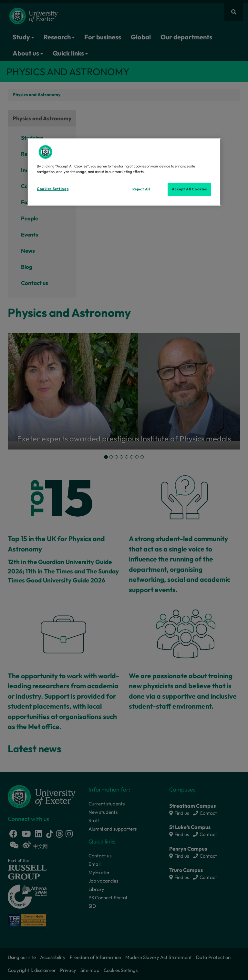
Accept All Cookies (189, 189)
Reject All (141, 189)
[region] (124, 172)
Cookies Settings (53, 189)
